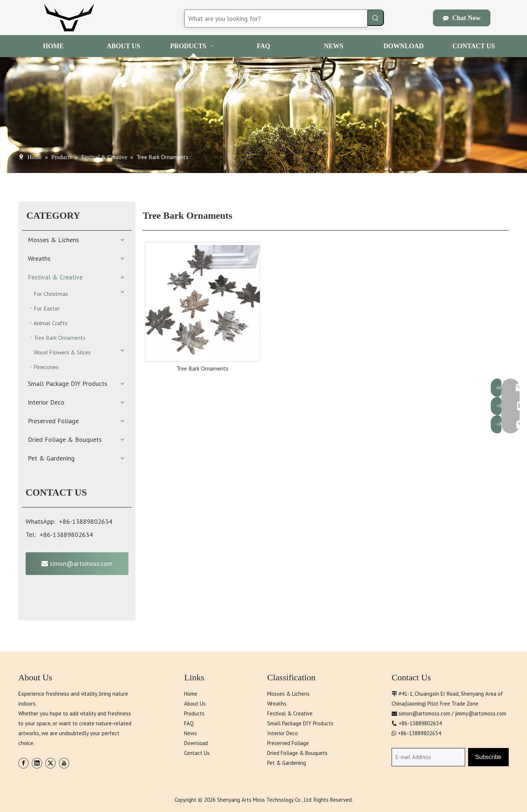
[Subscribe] (488, 757)
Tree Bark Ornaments (60, 338)
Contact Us (197, 753)
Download (196, 743)
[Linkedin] (37, 763)
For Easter (47, 308)
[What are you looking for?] (276, 18)
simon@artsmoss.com (77, 563)
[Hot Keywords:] (376, 18)
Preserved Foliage (53, 421)
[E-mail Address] (428, 757)
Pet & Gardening (51, 458)
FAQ (189, 723)
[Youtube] (64, 763)
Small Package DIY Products (68, 384)
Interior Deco (46, 402)
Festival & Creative (55, 277)
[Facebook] (23, 763)
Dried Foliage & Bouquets (65, 439)
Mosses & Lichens (53, 240)
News (190, 733)
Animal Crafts (51, 323)
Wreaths (39, 258)
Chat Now (462, 18)
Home (191, 694)
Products (194, 713)
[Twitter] (51, 763)
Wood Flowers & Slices (62, 352)
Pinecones (46, 367)
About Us (195, 704)
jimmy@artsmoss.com (481, 713)
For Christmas (51, 294)
